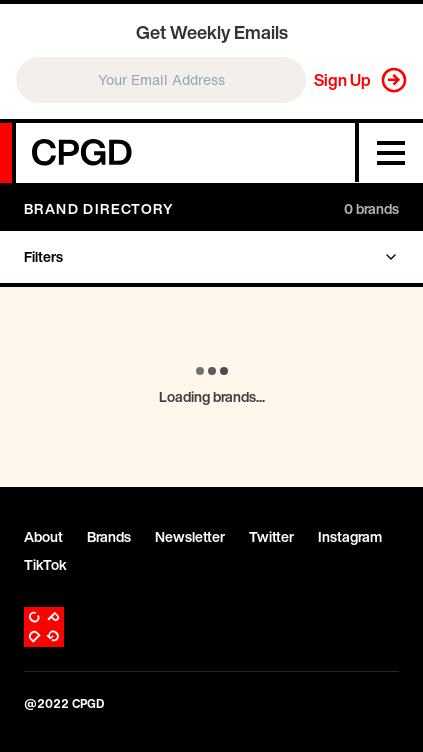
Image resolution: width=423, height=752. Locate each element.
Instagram (350, 537)
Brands (109, 537)
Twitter (271, 537)
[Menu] (391, 153)
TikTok (45, 565)
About (43, 537)
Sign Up (342, 80)
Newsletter (190, 537)
